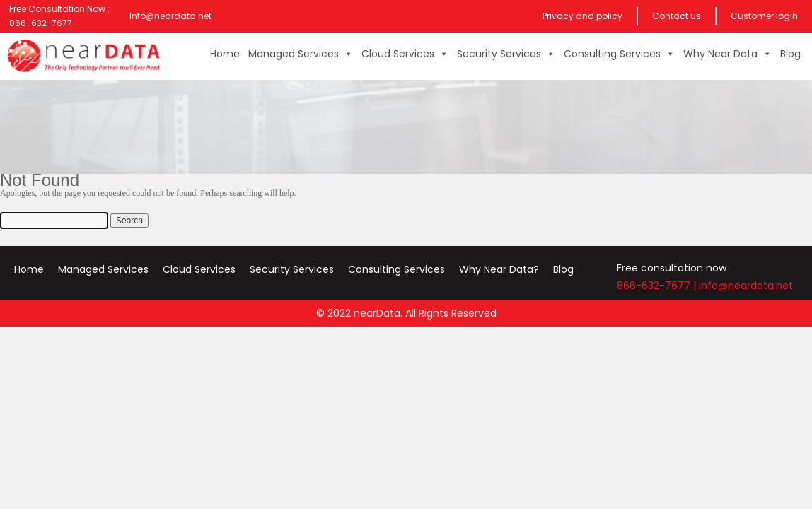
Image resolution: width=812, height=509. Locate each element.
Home (225, 54)
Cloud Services (405, 54)
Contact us (677, 16)
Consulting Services (619, 54)
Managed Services (301, 54)
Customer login (764, 16)
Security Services (506, 54)
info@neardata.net (746, 286)
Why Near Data (727, 54)
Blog (790, 54)
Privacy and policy (582, 16)
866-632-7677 (654, 286)
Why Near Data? (499, 269)
